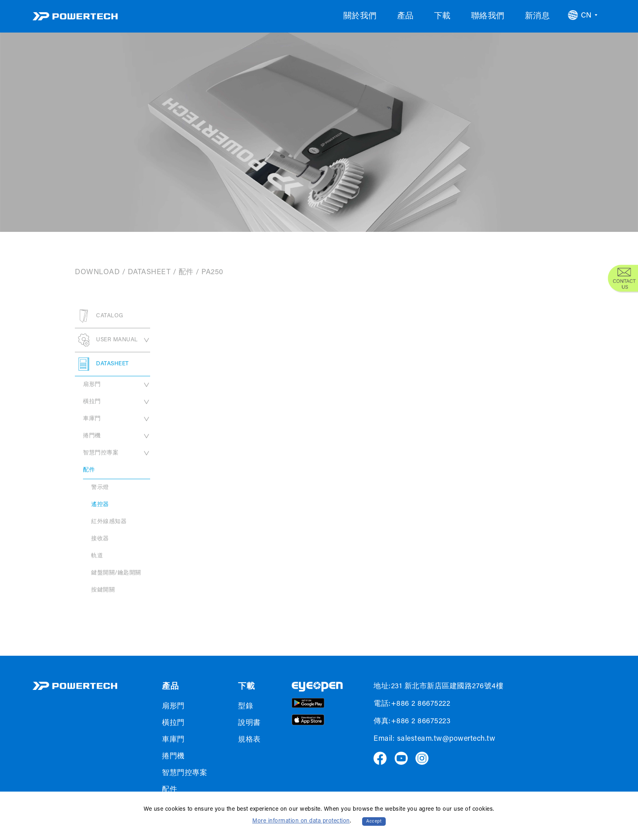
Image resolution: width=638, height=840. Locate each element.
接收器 (100, 539)
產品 (405, 16)
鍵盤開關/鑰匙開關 (116, 573)
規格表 (249, 740)
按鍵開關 (103, 590)
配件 (186, 273)
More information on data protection (301, 821)
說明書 (249, 723)
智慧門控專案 (117, 453)
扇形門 (117, 385)
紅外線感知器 (109, 522)
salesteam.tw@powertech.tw (446, 739)
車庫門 (117, 419)
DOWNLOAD (97, 273)
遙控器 (100, 505)
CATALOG (99, 316)
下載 (442, 16)
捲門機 (117, 436)
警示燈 (100, 488)
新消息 (537, 16)
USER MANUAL (113, 340)
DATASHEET (149, 273)
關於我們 (360, 16)
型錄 (246, 707)
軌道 (97, 556)
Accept (374, 821)
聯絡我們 (488, 16)
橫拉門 (117, 402)
